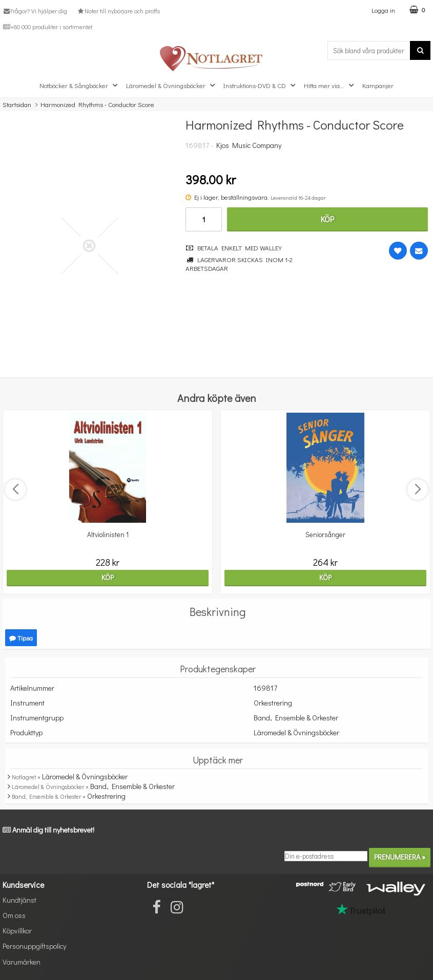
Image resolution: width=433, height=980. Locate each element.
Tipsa (21, 638)
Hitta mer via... (330, 86)
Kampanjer (378, 85)
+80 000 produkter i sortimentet (47, 27)
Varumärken (22, 962)
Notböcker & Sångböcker (80, 86)
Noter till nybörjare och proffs (118, 11)
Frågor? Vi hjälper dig (35, 11)
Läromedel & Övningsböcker (172, 86)
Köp (327, 219)
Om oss (14, 915)
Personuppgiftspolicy (34, 946)
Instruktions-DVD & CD (261, 86)
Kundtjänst (19, 900)
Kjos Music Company (249, 145)
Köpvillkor (17, 931)
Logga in (383, 10)
